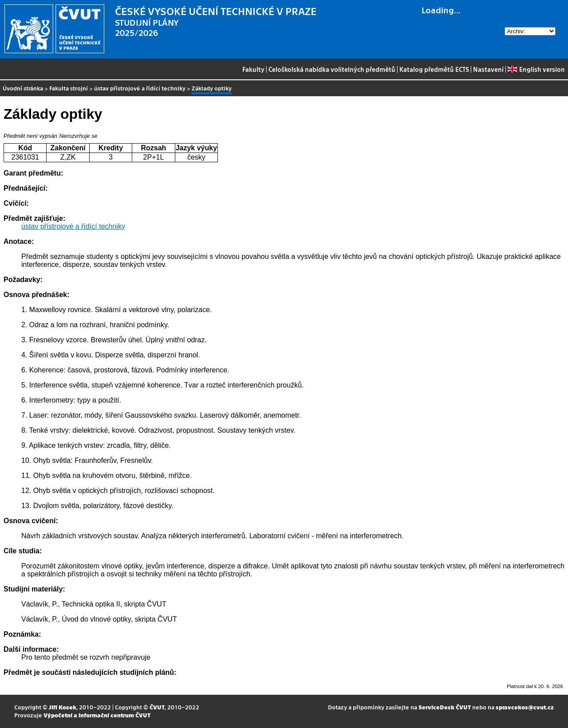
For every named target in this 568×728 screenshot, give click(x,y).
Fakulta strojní (69, 88)
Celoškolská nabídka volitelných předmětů (332, 69)
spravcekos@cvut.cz (525, 707)
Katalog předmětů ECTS (434, 69)
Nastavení (488, 69)
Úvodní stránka (23, 88)
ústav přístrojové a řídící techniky (140, 88)
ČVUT (157, 707)
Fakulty (253, 69)
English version (536, 69)
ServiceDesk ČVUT (445, 707)
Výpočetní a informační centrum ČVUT (97, 715)
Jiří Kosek (63, 707)
